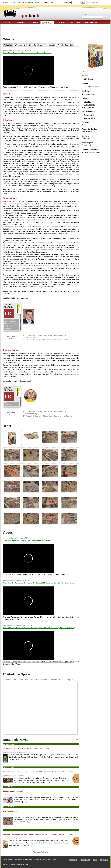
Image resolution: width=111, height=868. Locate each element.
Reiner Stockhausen (91, 87)
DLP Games (89, 79)
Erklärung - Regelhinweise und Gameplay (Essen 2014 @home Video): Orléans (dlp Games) (39, 662)
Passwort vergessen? (92, 3)
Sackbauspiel (89, 115)
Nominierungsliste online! (13, 791)
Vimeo (65, 87)
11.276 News (20, 22)
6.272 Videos (34, 22)
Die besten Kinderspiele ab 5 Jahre (15, 864)
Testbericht (8, 45)
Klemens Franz (90, 94)
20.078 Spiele (47, 23)
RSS (77, 740)
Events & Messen (91, 22)
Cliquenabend (55, 87)
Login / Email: (49, 2)
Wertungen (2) (20, 45)
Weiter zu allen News (41, 852)
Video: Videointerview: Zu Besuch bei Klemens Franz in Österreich (27, 53)
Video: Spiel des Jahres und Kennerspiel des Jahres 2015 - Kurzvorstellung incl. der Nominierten (38, 583)
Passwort (67, 2)
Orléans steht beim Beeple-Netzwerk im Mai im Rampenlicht (26, 749)
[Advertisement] (55, 31)
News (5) (52, 45)
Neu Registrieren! (34, 2)
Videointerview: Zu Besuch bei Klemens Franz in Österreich (24, 87)
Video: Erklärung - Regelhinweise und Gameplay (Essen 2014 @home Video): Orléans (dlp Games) (39, 628)
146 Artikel (62, 22)
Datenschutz (85, 860)
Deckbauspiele (89, 118)
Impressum (104, 860)
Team (95, 860)
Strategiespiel (89, 108)
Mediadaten (73, 860)
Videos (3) (32, 45)
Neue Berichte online (11, 811)
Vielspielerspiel (89, 105)
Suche (84, 14)
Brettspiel (87, 102)
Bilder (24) (42, 45)
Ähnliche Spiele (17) (65, 45)
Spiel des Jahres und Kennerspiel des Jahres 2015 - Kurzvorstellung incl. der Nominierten (39, 617)
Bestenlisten (75, 22)
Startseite (7, 22)
